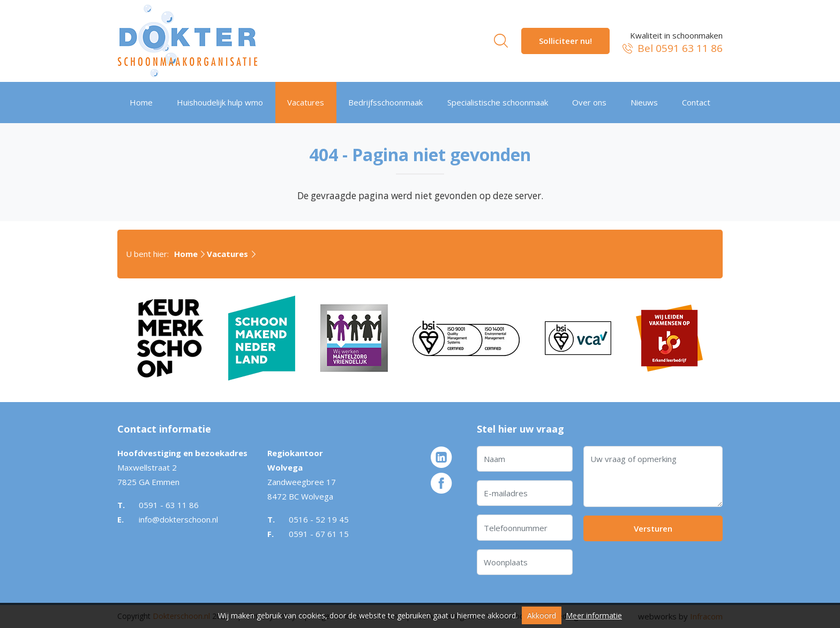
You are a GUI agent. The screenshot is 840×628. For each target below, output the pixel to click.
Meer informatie (594, 615)
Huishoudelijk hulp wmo (220, 102)
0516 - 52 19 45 (319, 519)
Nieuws (644, 102)
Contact (696, 102)
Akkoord (542, 615)
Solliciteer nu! (565, 41)
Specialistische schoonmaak (498, 102)
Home (141, 102)
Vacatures (306, 102)
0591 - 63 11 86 (169, 505)
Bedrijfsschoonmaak (385, 102)
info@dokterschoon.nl (178, 519)
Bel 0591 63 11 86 (672, 48)
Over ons (589, 102)
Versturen (653, 528)
